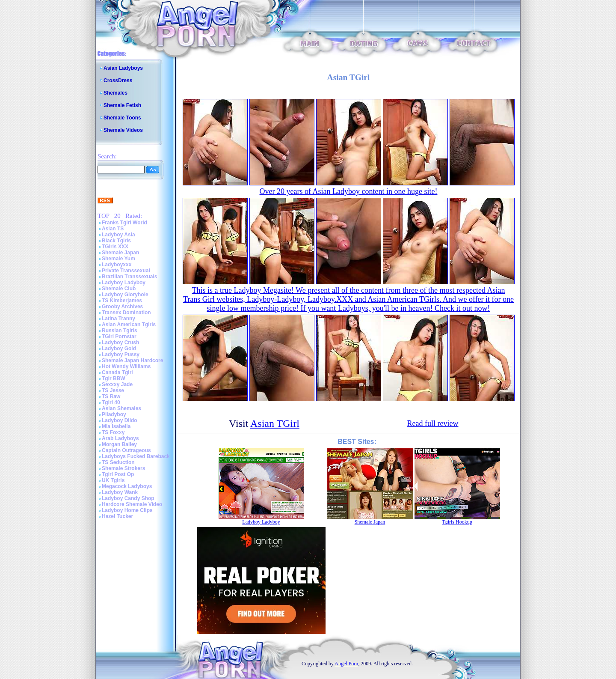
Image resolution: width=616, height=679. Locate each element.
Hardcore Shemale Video (132, 504)
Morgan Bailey (119, 444)
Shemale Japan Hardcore (132, 360)
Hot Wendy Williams (126, 366)
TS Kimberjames (122, 301)
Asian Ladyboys (123, 68)
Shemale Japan (120, 253)
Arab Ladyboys (120, 438)
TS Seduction (118, 462)
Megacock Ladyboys (127, 486)
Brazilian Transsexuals (129, 277)
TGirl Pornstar (119, 337)
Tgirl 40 (111, 402)
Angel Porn (346, 664)
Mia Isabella (116, 426)
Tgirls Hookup (457, 522)
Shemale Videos (123, 130)
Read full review (433, 423)
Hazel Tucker (117, 516)
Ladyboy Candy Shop (128, 498)
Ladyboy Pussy (121, 354)
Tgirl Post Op (118, 474)
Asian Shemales (121, 408)
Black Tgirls (116, 241)
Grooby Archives (122, 307)
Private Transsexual (126, 271)
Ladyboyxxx (117, 265)
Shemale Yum (118, 259)
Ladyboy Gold (119, 348)
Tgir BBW (114, 378)
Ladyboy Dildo (120, 420)
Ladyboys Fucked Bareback (136, 456)
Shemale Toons (122, 118)
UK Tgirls (113, 480)
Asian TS (113, 229)
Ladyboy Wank (120, 492)
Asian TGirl (275, 423)
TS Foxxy (113, 432)
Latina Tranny (118, 319)
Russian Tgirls (120, 331)
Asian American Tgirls (129, 325)
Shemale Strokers (123, 468)
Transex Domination (126, 313)
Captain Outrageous (126, 450)
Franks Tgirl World (124, 223)
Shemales (115, 93)
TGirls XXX (115, 247)
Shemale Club (119, 289)
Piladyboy (114, 414)
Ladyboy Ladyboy (124, 283)
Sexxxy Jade (117, 384)
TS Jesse (113, 390)
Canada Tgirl (117, 372)
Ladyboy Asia (118, 235)
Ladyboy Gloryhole (125, 295)
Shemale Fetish (122, 105)
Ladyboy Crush (120, 342)
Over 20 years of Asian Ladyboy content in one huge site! (349, 191)
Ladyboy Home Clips (127, 510)
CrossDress (118, 80)
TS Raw (111, 396)
